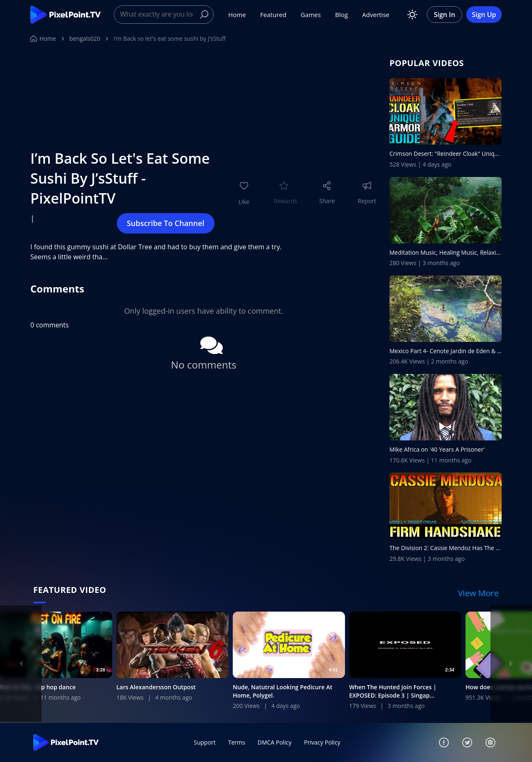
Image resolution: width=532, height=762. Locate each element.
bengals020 (85, 38)
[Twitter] (467, 742)
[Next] (511, 664)
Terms (237, 742)
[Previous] (21, 664)
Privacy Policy (322, 742)
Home (237, 15)
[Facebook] (444, 742)
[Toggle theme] (412, 15)
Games (311, 15)
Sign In (445, 15)
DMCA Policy (275, 742)
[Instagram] (490, 742)
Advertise (376, 15)
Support (205, 742)
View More (478, 593)
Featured (273, 15)
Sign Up (484, 15)
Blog (341, 15)
